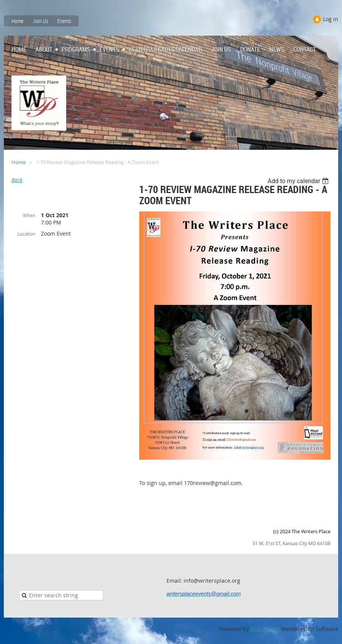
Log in (331, 19)
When (29, 215)
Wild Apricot (265, 629)
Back (17, 180)
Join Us (40, 21)
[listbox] (299, 181)
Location (26, 234)
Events (64, 21)
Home (17, 21)
